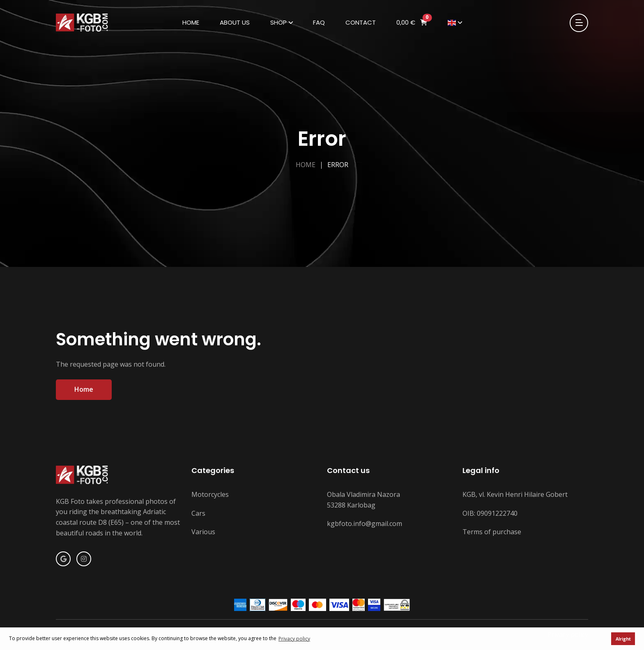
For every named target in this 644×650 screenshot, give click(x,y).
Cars (198, 513)
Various (203, 532)
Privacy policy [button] (294, 639)
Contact (361, 22)
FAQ (319, 22)
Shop (278, 22)
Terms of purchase (492, 532)
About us (235, 22)
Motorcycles (210, 494)
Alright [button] (623, 639)
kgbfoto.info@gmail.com (365, 524)
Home (191, 22)
